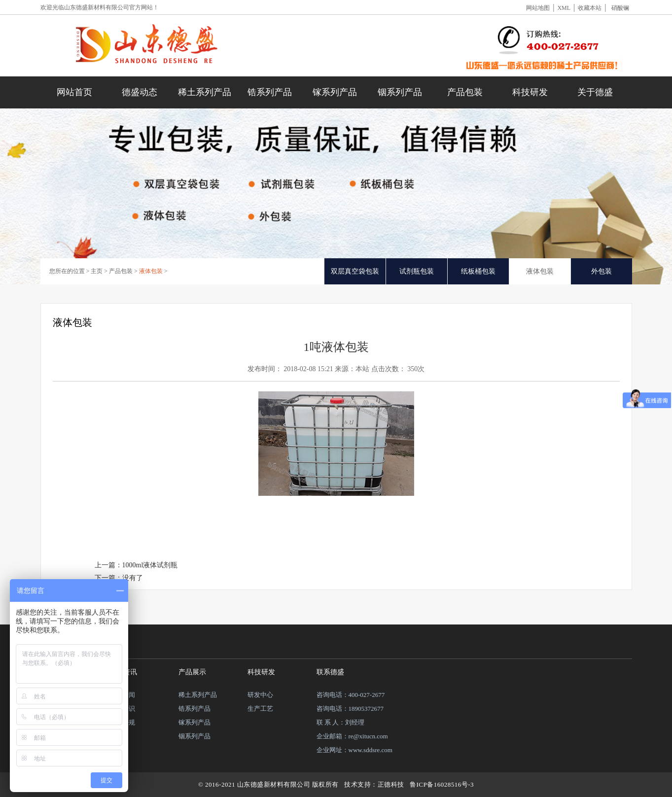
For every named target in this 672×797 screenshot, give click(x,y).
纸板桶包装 (478, 271)
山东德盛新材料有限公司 (97, 7)
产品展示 (192, 672)
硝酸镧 (620, 8)
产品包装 (465, 92)
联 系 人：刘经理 (341, 722)
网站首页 (74, 92)
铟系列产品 (400, 92)
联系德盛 (330, 672)
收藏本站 (590, 8)
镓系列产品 (335, 92)
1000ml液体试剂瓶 (150, 565)
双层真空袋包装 (355, 271)
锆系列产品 (270, 92)
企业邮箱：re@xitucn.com (352, 736)
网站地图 (538, 8)
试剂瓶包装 (417, 271)
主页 (97, 271)
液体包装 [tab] (540, 271)
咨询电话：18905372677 (350, 709)
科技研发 (530, 92)
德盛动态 (140, 92)
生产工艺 (260, 709)
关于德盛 (595, 92)
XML (564, 8)
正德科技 (391, 784)
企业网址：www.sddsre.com (354, 750)
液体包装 (151, 271)
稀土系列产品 (205, 92)
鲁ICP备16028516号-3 (442, 784)
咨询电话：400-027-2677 (351, 695)
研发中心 (260, 695)
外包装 (601, 271)
